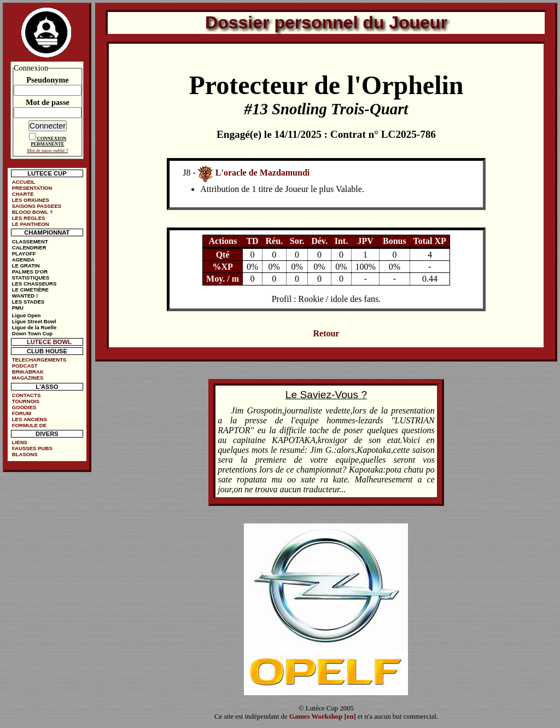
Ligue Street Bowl (34, 321)
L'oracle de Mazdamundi (262, 173)
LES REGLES (29, 218)
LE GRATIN (26, 266)
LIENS (20, 442)
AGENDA (24, 260)
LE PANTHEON (31, 224)
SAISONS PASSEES (37, 206)
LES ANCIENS (30, 419)
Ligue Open (27, 315)
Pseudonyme (48, 80)
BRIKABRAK (28, 372)
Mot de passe (48, 102)
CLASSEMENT (30, 241)
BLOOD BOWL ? (33, 212)
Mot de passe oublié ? (47, 150)
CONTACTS (27, 395)
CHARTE (23, 194)
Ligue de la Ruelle (34, 327)
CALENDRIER (29, 247)
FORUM (22, 413)
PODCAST (25, 366)
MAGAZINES (28, 378)
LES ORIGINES (31, 200)
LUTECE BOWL (49, 342)
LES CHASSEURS (34, 284)
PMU (18, 308)
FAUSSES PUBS (32, 448)
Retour (326, 333)
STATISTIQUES (31, 278)
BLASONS (25, 454)
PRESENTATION (32, 188)
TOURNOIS (26, 401)
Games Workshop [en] (323, 717)
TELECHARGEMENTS (39, 360)
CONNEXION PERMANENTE (48, 141)
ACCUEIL (24, 182)
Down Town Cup (32, 333)
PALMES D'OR (30, 272)
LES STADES (28, 302)
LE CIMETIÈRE (30, 290)
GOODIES (24, 407)
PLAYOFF (24, 254)
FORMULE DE (29, 425)
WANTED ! (25, 296)
